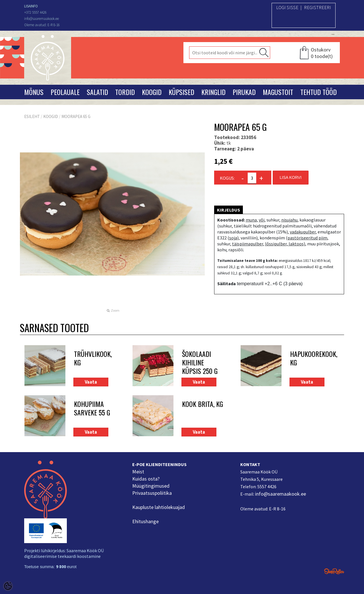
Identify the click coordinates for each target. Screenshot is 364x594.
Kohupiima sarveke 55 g (92, 408)
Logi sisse (287, 7)
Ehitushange (145, 521)
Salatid (97, 92)
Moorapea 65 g (76, 116)
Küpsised (181, 92)
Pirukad (244, 92)
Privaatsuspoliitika (152, 493)
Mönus (34, 92)
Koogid (152, 92)
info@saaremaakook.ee (281, 494)
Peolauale (65, 92)
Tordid (125, 92)
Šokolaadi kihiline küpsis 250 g (200, 362)
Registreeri (318, 7)
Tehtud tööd (318, 92)
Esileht (32, 116)
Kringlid (213, 92)
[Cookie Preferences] (8, 586)
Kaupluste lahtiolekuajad (159, 507)
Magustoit (278, 92)
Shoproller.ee (334, 571)
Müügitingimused (151, 486)
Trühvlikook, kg (93, 358)
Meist (138, 472)
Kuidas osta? (146, 479)
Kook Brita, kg (202, 404)
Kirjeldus (228, 210)
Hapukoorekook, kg (311, 358)
